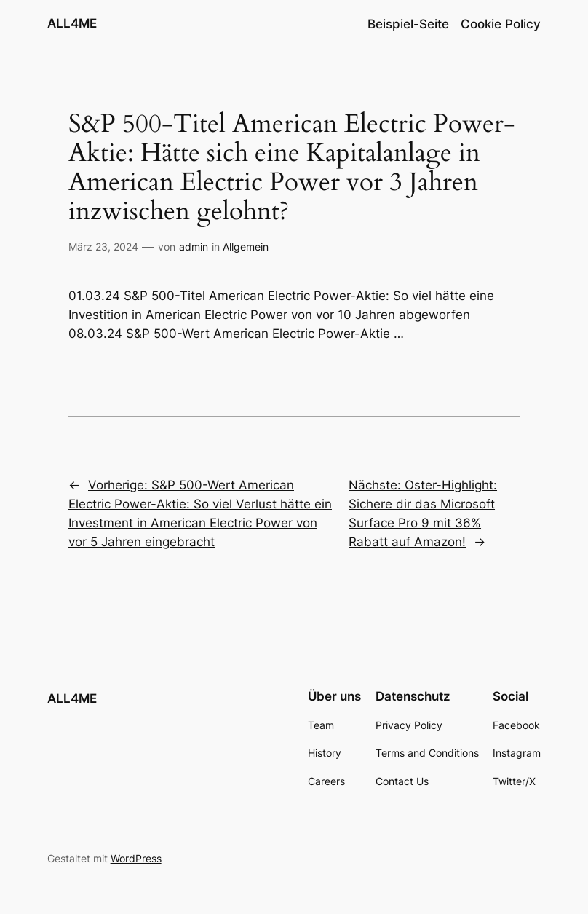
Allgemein (246, 247)
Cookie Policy (501, 24)
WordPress (136, 858)
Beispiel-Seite (408, 24)
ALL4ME (72, 23)
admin (194, 247)
